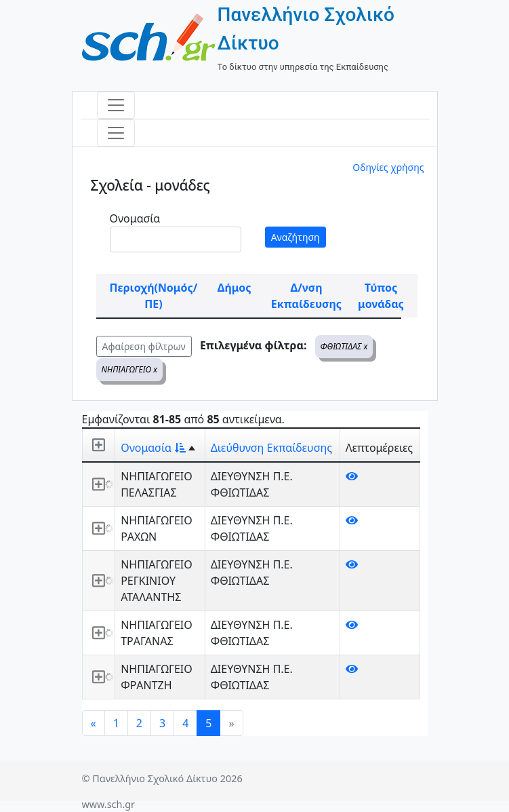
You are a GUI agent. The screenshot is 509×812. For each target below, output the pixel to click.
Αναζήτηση (296, 237)
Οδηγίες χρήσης (388, 167)
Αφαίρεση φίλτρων (144, 346)
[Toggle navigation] (116, 105)
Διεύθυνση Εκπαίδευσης (271, 448)
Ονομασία (135, 218)
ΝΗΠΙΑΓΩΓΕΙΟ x (130, 369)
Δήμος (235, 288)
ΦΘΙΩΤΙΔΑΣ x (344, 346)
